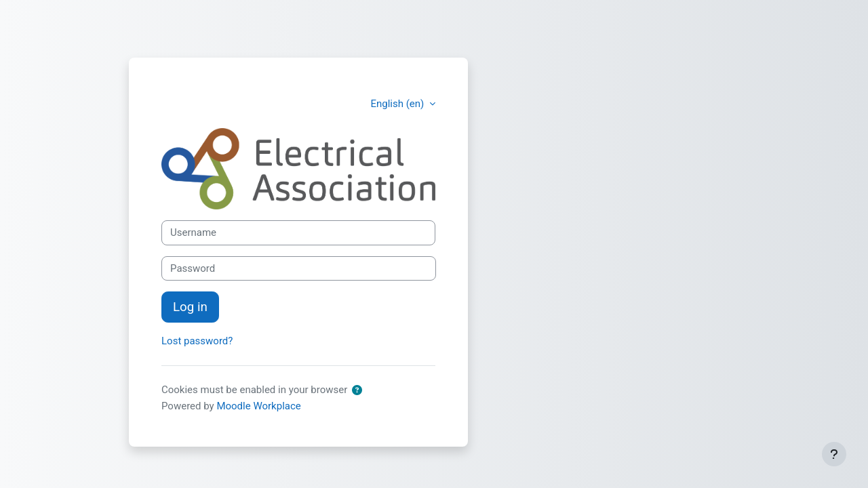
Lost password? (197, 341)
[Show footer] (834, 454)
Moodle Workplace (258, 406)
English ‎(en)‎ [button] (398, 104)
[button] (360, 391)
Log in (190, 307)
